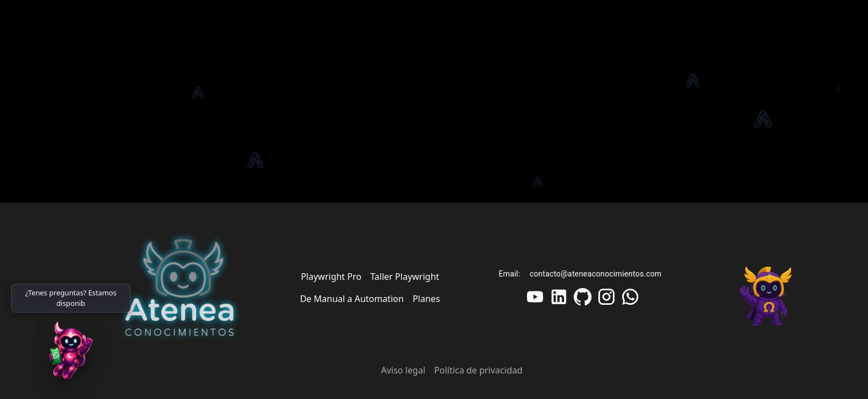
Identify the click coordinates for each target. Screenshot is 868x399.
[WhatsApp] (71, 355)
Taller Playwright (405, 277)
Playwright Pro (331, 277)
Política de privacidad (478, 370)
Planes (426, 299)
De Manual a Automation (352, 299)
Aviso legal (403, 370)
